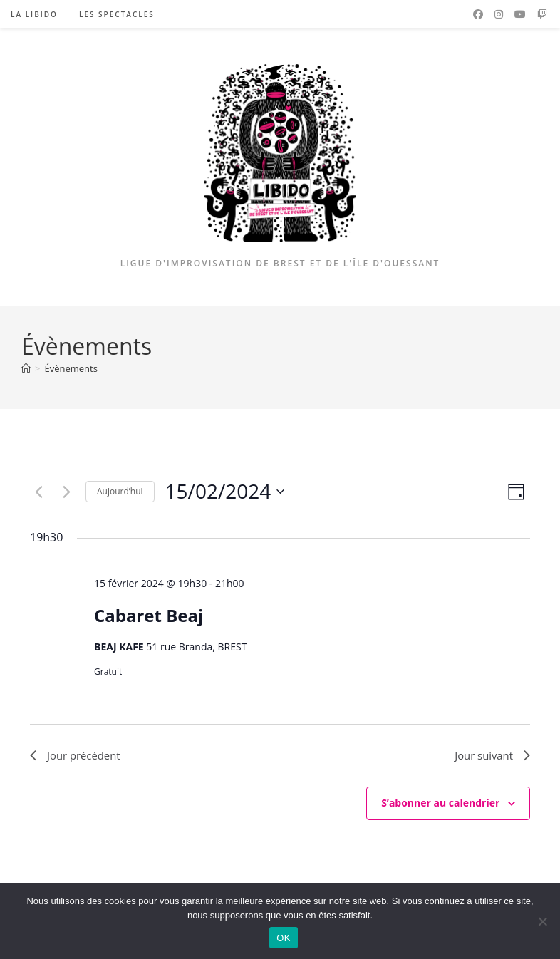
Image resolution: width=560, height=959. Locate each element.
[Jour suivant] (66, 492)
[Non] (542, 921)
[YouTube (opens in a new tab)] (520, 14)
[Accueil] (26, 368)
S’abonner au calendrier (440, 805)
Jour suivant (490, 756)
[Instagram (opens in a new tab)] (499, 14)
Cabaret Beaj (149, 615)
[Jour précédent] (38, 492)
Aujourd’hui (120, 491)
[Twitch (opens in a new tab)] (542, 14)
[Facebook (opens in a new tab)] (478, 14)
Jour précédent (78, 756)
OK (283, 938)
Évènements (71, 368)
